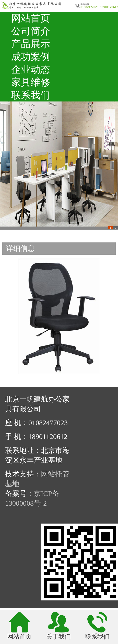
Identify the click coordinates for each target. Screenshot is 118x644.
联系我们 (31, 95)
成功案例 (31, 57)
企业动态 (31, 69)
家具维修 (31, 82)
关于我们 (58, 636)
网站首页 (31, 18)
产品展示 (31, 44)
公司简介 (31, 31)
